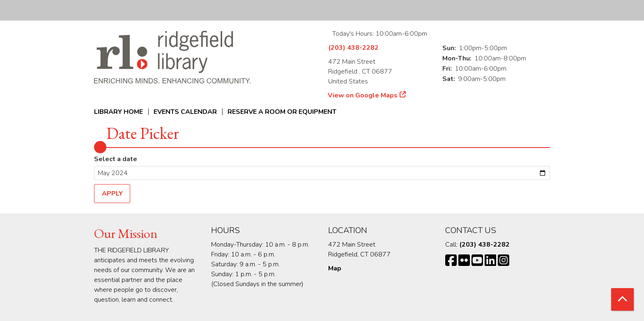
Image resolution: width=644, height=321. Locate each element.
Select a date (116, 159)
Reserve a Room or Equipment (282, 112)
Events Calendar (185, 112)
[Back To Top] (622, 299)
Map (335, 268)
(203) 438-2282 (353, 48)
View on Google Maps (363, 95)
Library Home (118, 112)
